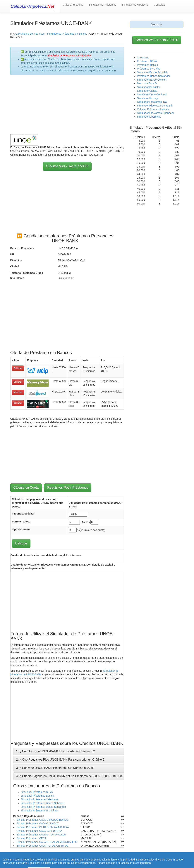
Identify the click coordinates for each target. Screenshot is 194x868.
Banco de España (147, 83)
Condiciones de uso (152, 857)
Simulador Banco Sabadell (152, 72)
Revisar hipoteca (129, 857)
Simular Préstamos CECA (32, 838)
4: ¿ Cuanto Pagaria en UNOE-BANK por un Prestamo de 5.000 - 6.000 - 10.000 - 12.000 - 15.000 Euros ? (86, 776)
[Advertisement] (67, 105)
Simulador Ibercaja (148, 98)
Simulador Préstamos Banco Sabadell (42, 803)
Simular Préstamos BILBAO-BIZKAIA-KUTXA (43, 827)
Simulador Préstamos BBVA (37, 792)
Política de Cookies (75, 861)
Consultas (160, 5)
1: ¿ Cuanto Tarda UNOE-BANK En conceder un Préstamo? (56, 751)
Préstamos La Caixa (149, 69)
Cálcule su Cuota (26, 488)
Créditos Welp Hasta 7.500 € (67, 166)
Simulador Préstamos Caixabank (40, 799)
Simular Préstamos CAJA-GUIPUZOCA (40, 831)
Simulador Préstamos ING (152, 102)
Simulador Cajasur (148, 91)
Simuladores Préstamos (103, 5)
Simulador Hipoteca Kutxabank (155, 106)
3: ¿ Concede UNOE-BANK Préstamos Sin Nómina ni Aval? (55, 768)
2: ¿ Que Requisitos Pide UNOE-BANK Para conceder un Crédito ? (60, 760)
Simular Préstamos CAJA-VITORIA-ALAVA (41, 835)
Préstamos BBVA (147, 61)
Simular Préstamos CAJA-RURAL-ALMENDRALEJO (47, 842)
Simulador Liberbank (149, 117)
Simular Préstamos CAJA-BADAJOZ (38, 823)
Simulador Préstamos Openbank (156, 113)
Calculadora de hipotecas (30, 34)
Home (82, 857)
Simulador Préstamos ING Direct (39, 811)
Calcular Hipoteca (73, 5)
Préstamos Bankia (147, 65)
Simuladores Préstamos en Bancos (67, 34)
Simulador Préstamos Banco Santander (43, 807)
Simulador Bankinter (149, 87)
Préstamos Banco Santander (153, 76)
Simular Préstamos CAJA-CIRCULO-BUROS (43, 820)
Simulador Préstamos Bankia (37, 796)
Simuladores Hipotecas (135, 5)
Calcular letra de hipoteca (103, 857)
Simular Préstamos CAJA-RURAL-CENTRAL (43, 846)
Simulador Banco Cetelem (152, 80)
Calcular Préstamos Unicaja (153, 109)
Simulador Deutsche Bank (152, 94)
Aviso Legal (172, 857)
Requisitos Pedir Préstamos (68, 488)
